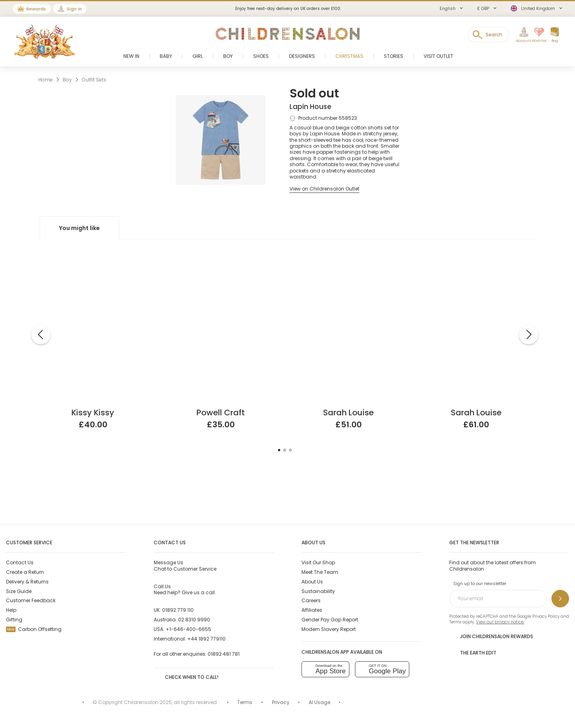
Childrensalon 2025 (148, 702)
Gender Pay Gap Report (330, 620)
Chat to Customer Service (185, 565)
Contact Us (20, 562)
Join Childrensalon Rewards (491, 636)
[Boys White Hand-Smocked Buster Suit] (476, 267)
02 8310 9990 (194, 620)
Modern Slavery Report (329, 629)
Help (11, 610)
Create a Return (25, 572)
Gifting (14, 620)
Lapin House (310, 107)
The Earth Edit (473, 653)
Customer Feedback (31, 600)
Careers (311, 600)
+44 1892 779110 (206, 639)
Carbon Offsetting (34, 629)
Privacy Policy (546, 616)
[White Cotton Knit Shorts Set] (349, 267)
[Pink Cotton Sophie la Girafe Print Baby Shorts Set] (93, 267)
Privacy (281, 702)
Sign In (74, 9)
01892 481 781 (224, 654)
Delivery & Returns (27, 582)
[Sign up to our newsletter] (560, 599)
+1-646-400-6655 (188, 629)
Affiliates (312, 610)
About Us (312, 582)
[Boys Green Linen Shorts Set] (221, 267)
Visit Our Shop (318, 562)
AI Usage (319, 702)
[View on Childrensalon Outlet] (324, 189)
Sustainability (318, 591)
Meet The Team (320, 572)
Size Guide (19, 591)
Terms (455, 622)
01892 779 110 (178, 610)
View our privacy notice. (500, 622)
